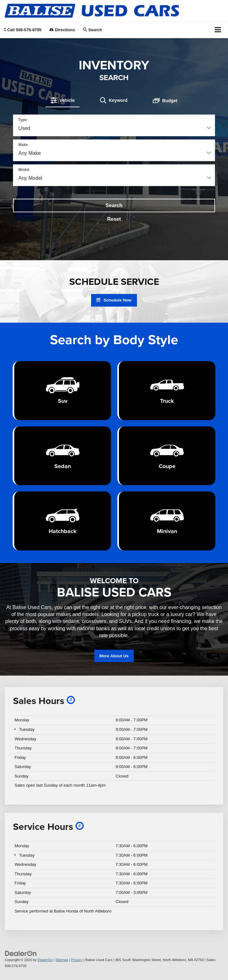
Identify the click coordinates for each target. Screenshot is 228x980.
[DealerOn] (21, 953)
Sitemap (62, 960)
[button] (23, 30)
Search (114, 205)
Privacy (77, 960)
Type (23, 120)
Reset (114, 219)
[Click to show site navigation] (218, 30)
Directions (62, 30)
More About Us (114, 656)
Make (23, 145)
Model (24, 170)
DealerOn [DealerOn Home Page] (45, 960)
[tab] (63, 100)
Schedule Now (114, 300)
